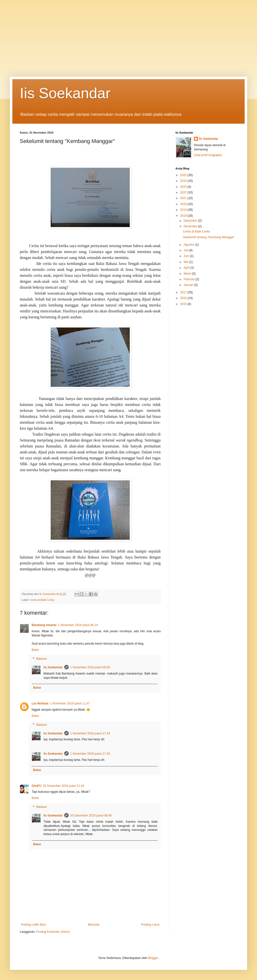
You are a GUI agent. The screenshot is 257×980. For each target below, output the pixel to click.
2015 (184, 304)
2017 (184, 292)
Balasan (41, 659)
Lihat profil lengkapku (208, 155)
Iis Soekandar (65, 93)
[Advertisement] (128, 35)
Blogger (153, 958)
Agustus (189, 245)
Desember (191, 221)
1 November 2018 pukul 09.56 (90, 667)
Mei (186, 262)
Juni (187, 256)
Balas (35, 650)
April (187, 268)
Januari (189, 285)
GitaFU (36, 786)
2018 (184, 216)
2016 (184, 298)
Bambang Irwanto (44, 625)
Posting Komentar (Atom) (53, 932)
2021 (184, 198)
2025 (184, 175)
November (191, 226)
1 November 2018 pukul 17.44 (90, 733)
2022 (184, 192)
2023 (184, 187)
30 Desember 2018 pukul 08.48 (91, 816)
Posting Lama (150, 925)
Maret (188, 274)
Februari (190, 279)
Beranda (94, 925)
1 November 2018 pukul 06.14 (78, 625)
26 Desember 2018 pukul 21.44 (63, 786)
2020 (184, 204)
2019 (184, 210)
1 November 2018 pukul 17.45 (90, 754)
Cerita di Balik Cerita (42, 600)
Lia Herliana (40, 703)
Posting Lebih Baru (33, 925)
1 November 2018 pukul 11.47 (70, 703)
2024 (184, 181)
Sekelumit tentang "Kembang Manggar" (209, 237)
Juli (186, 250)
